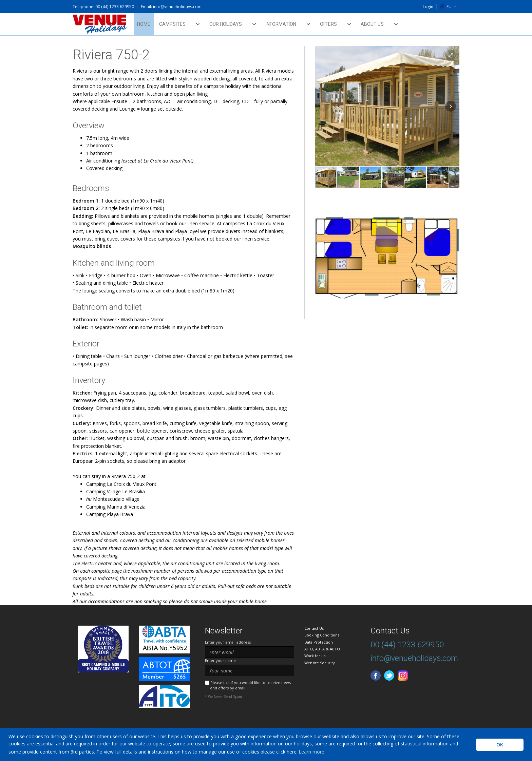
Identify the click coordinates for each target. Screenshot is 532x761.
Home (144, 24)
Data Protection (319, 642)
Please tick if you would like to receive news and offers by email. (251, 685)
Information (281, 24)
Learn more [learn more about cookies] (311, 752)
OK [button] (500, 745)
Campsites (172, 24)
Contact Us (314, 628)
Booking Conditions (322, 635)
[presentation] (256, 716)
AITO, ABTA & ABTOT (323, 649)
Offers (328, 24)
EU (446, 7)
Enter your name (220, 660)
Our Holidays (226, 24)
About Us (372, 24)
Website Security (320, 663)
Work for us (315, 656)
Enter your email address (228, 642)
